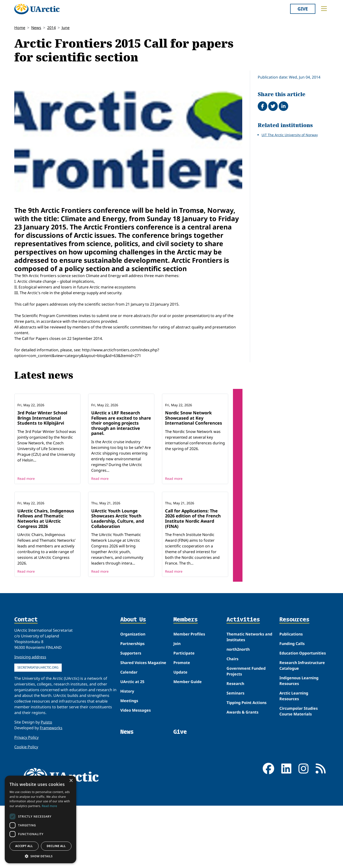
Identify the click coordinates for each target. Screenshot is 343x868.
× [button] (71, 781)
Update (180, 735)
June (66, 28)
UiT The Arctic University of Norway (290, 135)
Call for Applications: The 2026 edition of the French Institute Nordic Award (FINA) (193, 581)
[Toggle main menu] (324, 9)
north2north (238, 712)
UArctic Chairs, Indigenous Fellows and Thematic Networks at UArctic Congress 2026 (46, 581)
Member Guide (188, 744)
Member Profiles (189, 697)
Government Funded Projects (246, 734)
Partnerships (132, 706)
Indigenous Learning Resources (299, 743)
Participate (184, 716)
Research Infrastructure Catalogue (302, 728)
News (36, 28)
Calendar (129, 735)
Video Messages (136, 773)
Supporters (131, 716)
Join (177, 706)
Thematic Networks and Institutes (249, 699)
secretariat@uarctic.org (38, 730)
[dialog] (40, 819)
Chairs (232, 721)
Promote (182, 725)
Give (303, 9)
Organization (133, 697)
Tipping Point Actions (247, 765)
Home (20, 28)
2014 (51, 28)
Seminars (235, 756)
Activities (243, 682)
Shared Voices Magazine (143, 725)
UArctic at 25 (132, 744)
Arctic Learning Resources (294, 759)
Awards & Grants (242, 775)
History (127, 754)
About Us (133, 682)
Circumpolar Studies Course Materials (299, 774)
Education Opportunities (303, 716)
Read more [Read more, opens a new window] (50, 806)
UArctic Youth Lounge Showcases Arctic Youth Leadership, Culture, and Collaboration (118, 581)
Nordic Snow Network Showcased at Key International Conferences (194, 449)
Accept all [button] (24, 846)
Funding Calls (292, 706)
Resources (294, 682)
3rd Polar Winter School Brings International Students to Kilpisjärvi (42, 449)
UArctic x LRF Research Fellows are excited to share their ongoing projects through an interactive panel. (121, 454)
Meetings (129, 763)
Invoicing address (30, 719)
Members (186, 682)
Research (235, 746)
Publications (291, 697)
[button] (40, 856)
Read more (26, 510)
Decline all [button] (56, 846)
